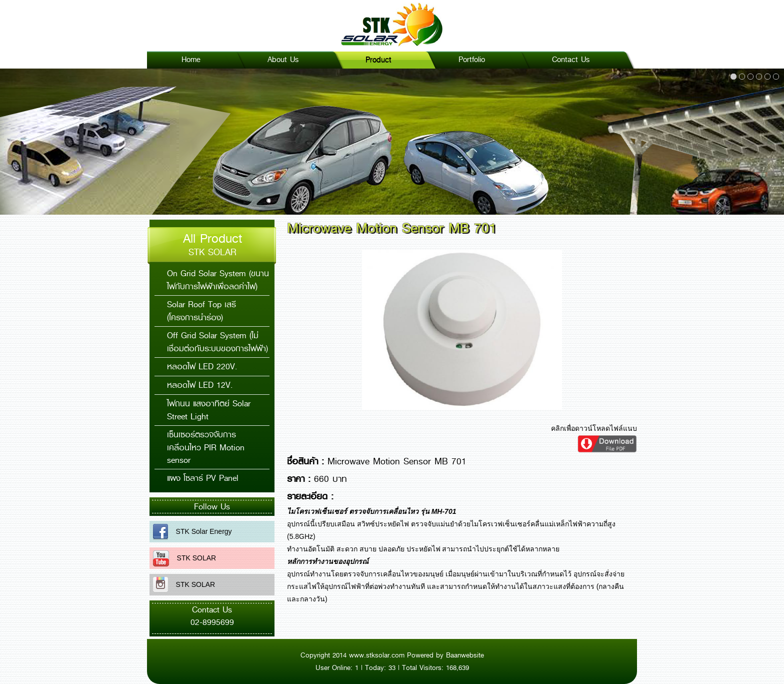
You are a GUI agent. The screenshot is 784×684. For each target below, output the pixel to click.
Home (191, 60)
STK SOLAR (192, 558)
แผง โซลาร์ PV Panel (203, 478)
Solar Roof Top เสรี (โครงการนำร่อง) (201, 311)
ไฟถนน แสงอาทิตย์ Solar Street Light (209, 410)
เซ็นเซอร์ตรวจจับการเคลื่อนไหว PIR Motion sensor (206, 447)
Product (378, 60)
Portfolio (472, 60)
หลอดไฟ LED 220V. (202, 367)
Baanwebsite (465, 655)
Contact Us (571, 60)
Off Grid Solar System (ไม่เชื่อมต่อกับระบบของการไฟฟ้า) (217, 342)
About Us (283, 60)
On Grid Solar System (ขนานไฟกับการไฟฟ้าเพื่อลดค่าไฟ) (218, 280)
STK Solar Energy (200, 531)
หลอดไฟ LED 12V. (200, 385)
